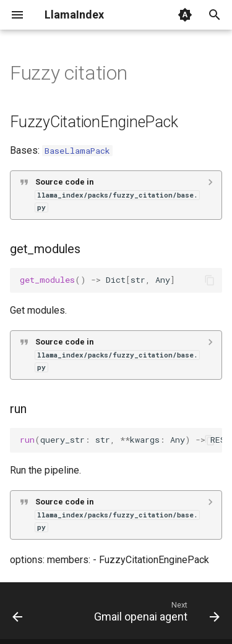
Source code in (117, 194)
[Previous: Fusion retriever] (18, 614)
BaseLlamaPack (77, 151)
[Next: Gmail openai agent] (155, 614)
